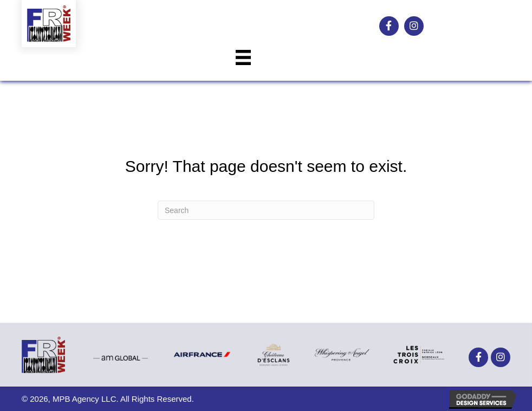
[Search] (266, 210)
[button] (389, 26)
